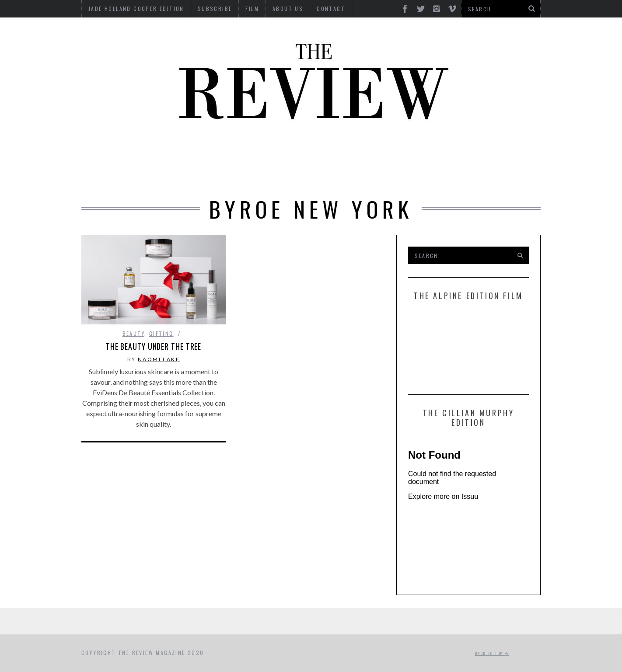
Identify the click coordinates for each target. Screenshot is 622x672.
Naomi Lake (159, 359)
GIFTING (421, 174)
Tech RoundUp (299, 174)
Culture (209, 150)
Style (248, 174)
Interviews (297, 150)
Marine (449, 150)
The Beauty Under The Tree (154, 346)
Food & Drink (398, 150)
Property (206, 174)
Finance (346, 150)
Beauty (167, 150)
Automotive (118, 150)
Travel (381, 174)
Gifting (161, 333)
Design (251, 150)
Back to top (492, 653)
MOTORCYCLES (500, 150)
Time (346, 174)
